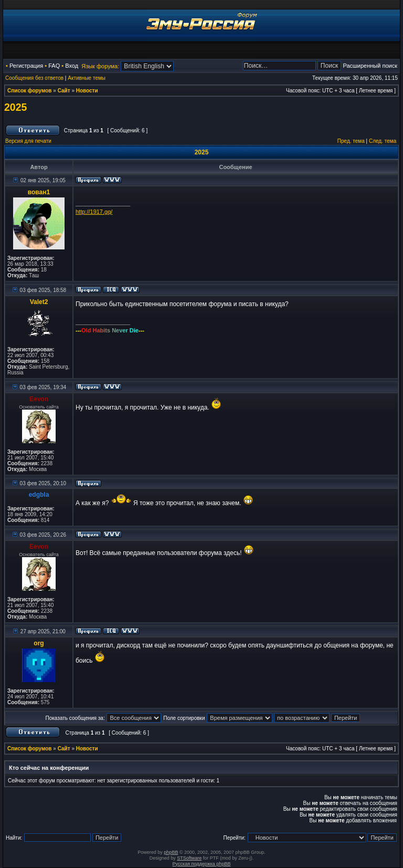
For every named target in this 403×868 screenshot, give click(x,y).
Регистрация (26, 66)
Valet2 (39, 302)
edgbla (39, 495)
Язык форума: (100, 66)
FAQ (54, 66)
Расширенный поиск (370, 66)
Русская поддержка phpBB (202, 864)
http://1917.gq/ (94, 212)
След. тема (383, 141)
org (39, 643)
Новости (87, 91)
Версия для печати (28, 141)
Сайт (64, 91)
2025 (15, 107)
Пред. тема (351, 141)
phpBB (171, 852)
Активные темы (87, 78)
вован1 (39, 192)
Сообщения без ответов (34, 78)
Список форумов (30, 91)
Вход (72, 66)
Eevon (39, 399)
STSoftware (189, 858)
